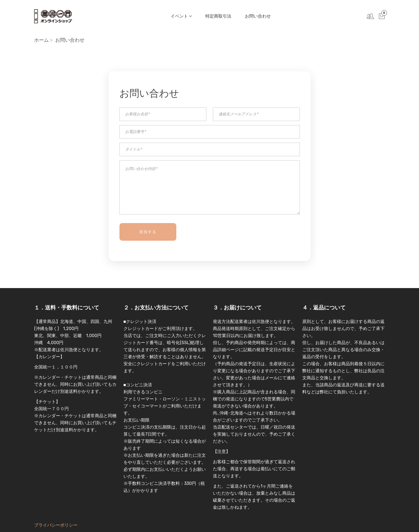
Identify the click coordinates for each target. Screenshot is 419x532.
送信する (148, 232)
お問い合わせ (257, 16)
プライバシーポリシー (56, 525)
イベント (181, 16)
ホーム (41, 40)
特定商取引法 (218, 16)
